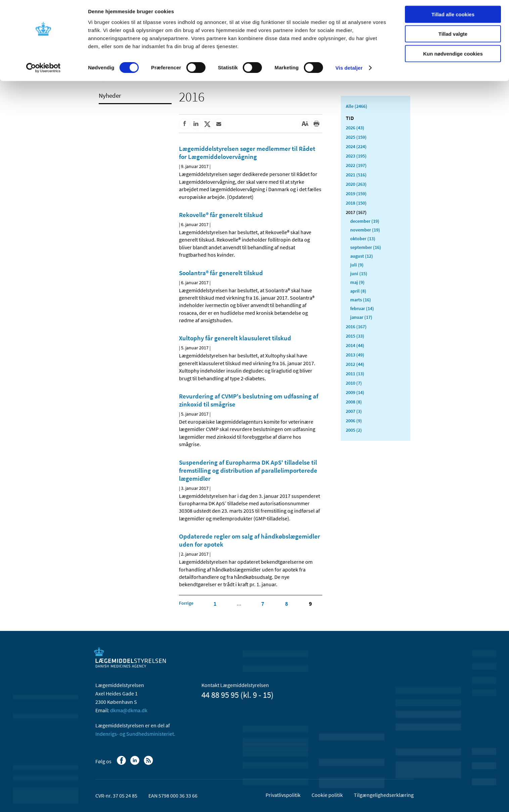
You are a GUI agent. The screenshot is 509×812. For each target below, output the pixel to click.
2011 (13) (355, 374)
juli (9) (357, 265)
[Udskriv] (316, 124)
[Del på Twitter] (207, 124)
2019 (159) (356, 194)
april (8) (358, 291)
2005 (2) (354, 430)
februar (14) (362, 308)
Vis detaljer (349, 70)
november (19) (365, 230)
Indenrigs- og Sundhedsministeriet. (135, 734)
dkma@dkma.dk (129, 710)
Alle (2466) (357, 106)
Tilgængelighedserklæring (384, 795)
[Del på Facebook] (184, 124)
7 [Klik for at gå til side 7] (263, 604)
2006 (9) (354, 421)
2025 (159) (356, 137)
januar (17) (361, 317)
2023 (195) (356, 156)
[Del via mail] (219, 124)
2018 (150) (356, 203)
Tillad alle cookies (453, 17)
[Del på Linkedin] (196, 124)
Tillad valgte (453, 36)
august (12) (362, 256)
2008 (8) (354, 402)
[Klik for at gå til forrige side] (186, 603)
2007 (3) (354, 411)
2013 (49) (355, 355)
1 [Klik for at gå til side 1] (215, 604)
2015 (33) (355, 336)
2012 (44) (355, 364)
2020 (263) (356, 184)
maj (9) (357, 282)
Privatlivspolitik (283, 795)
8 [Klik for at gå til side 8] (287, 604)
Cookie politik (327, 795)
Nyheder (110, 95)
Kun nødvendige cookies (453, 56)
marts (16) (361, 300)
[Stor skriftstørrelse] (305, 124)
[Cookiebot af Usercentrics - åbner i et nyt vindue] (43, 71)
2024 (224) (356, 146)
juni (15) (359, 273)
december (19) (365, 221)
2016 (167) (356, 327)
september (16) (366, 247)
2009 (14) (355, 392)
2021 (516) (356, 175)
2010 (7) (354, 383)
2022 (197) (356, 165)
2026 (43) (355, 128)
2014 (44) (355, 345)
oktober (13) (363, 239)
